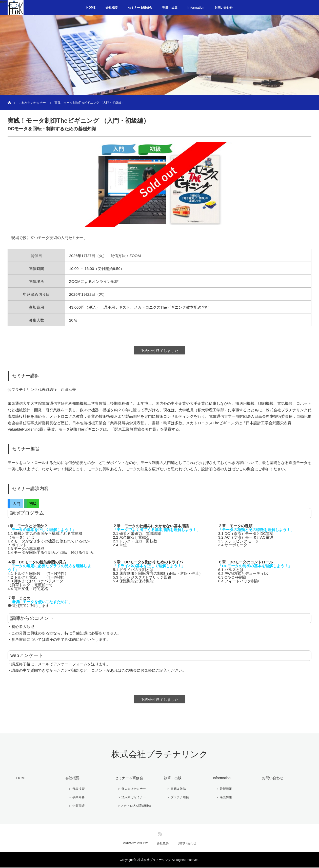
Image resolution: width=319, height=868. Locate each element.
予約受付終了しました (159, 352)
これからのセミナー (32, 103)
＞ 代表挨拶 (74, 790)
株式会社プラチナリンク (160, 757)
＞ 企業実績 (74, 807)
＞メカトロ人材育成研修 (132, 807)
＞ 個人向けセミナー (129, 790)
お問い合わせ (224, 8)
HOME (91, 8)
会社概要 (112, 8)
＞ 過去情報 (221, 798)
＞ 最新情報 (221, 790)
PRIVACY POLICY (135, 844)
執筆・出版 (170, 8)
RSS (159, 833)
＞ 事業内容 (74, 798)
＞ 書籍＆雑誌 (174, 790)
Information (196, 8)
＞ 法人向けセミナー (129, 798)
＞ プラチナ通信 (175, 798)
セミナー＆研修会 (140, 8)
